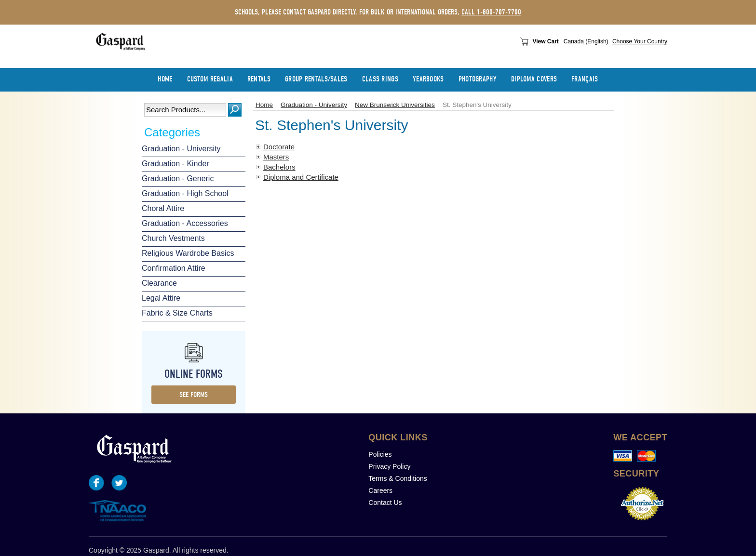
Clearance (159, 283)
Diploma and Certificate (301, 177)
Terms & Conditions (398, 478)
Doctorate (279, 147)
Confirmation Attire (174, 268)
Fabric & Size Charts (177, 313)
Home (264, 105)
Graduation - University (181, 149)
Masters (276, 157)
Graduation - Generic (178, 179)
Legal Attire (161, 298)
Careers (380, 490)
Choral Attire (163, 208)
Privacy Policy (389, 466)
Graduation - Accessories (185, 223)
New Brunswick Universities (395, 105)
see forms (194, 395)
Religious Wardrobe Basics (188, 253)
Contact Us (385, 503)
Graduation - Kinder (175, 164)
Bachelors (279, 167)
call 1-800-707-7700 (491, 12)
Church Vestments (173, 238)
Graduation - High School (185, 193)
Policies (380, 454)
